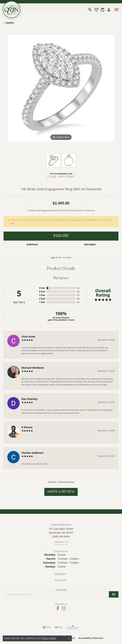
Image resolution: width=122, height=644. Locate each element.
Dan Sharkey (29, 399)
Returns (90, 245)
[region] (61, 92)
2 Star (42, 299)
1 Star (42, 302)
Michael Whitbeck (33, 368)
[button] (90, 10)
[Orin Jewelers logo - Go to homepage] (12, 10)
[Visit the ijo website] (59, 627)
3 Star (42, 295)
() (78, 288)
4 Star (42, 292)
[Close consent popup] (69, 638)
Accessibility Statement (91, 638)
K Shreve (27, 427)
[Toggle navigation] (117, 10)
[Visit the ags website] (73, 627)
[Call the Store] (61, 536)
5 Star (42, 288)
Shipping (32, 245)
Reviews (61, 278)
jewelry (10, 23)
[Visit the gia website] (47, 627)
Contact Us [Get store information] (61, 542)
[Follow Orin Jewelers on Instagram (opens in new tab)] (64, 608)
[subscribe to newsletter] (114, 594)
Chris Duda (28, 337)
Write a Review (61, 492)
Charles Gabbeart (33, 453)
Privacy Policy (49, 638)
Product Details (61, 269)
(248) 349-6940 (61, 177)
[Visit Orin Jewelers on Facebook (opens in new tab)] (58, 608)
